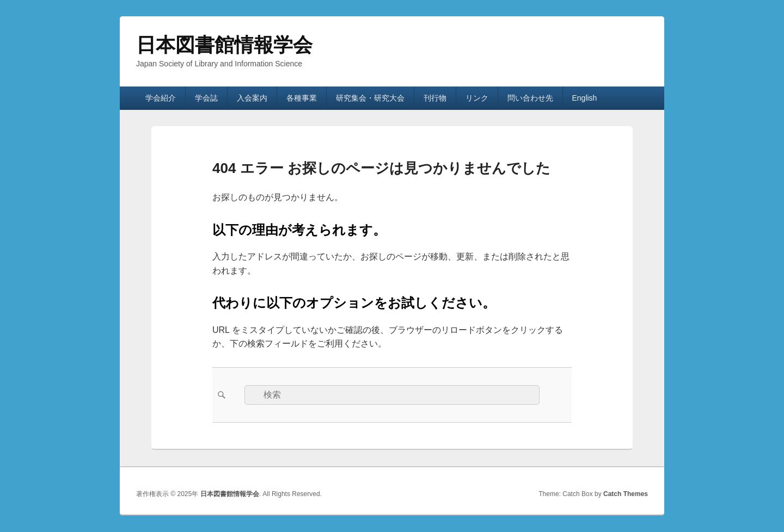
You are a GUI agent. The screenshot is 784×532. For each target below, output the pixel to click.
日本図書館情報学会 (224, 45)
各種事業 (302, 98)
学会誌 (206, 98)
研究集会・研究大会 (370, 98)
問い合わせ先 (530, 98)
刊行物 (435, 98)
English (584, 98)
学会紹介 (161, 98)
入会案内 (252, 98)
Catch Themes (626, 494)
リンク (477, 98)
